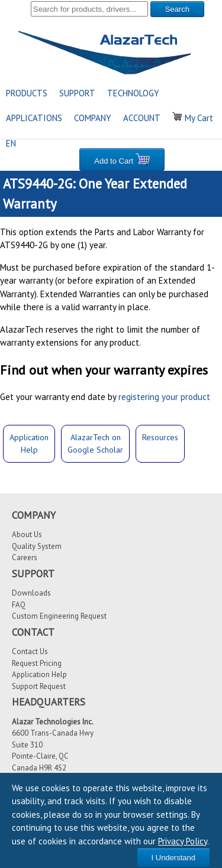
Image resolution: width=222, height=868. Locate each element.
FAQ (19, 605)
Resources (160, 437)
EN (11, 143)
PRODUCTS (27, 93)
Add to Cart (122, 160)
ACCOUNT (142, 118)
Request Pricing (37, 663)
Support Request (39, 686)
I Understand (173, 858)
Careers (25, 557)
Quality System (37, 546)
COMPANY (93, 118)
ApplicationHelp (29, 443)
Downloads (31, 593)
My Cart (193, 118)
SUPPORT (77, 93)
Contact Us (30, 651)
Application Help (39, 674)
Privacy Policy (183, 841)
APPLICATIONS (34, 118)
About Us (27, 534)
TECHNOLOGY (133, 93)
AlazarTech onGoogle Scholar (95, 443)
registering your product (164, 397)
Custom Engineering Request (59, 616)
